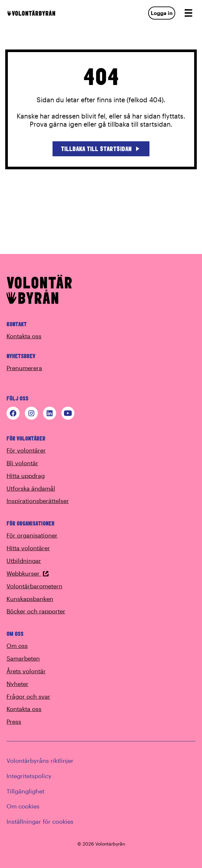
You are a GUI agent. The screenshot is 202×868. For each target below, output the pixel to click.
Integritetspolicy (29, 776)
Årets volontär (26, 671)
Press (14, 721)
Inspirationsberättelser (38, 501)
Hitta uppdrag (26, 476)
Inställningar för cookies (40, 821)
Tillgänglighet (25, 791)
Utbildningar (24, 561)
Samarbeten (23, 658)
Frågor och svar (28, 696)
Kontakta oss (24, 336)
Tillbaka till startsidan (101, 149)
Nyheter (17, 684)
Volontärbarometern (34, 586)
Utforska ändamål (31, 488)
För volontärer (26, 450)
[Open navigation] (188, 13)
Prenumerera (24, 368)
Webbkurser (28, 573)
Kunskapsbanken (30, 599)
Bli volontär (22, 463)
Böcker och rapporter (36, 611)
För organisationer (32, 535)
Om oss (17, 646)
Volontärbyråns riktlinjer (40, 761)
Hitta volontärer (28, 548)
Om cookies (23, 806)
